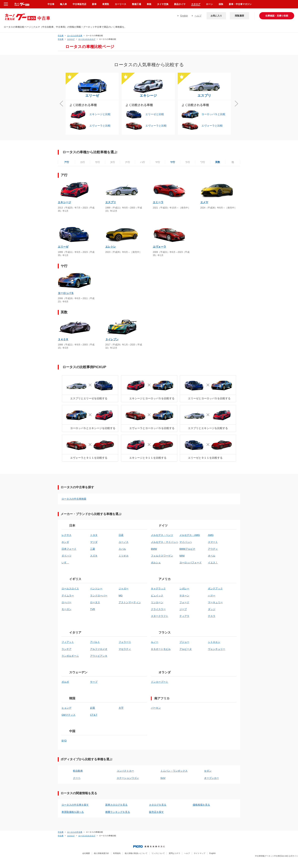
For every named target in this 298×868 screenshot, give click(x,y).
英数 (218, 162)
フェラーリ (125, 642)
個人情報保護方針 (101, 853)
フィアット (68, 642)
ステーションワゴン (128, 778)
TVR (93, 609)
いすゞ (65, 563)
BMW (154, 549)
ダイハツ (67, 556)
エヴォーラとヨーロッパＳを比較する (152, 428)
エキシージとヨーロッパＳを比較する (152, 398)
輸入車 (63, 4)
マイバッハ (186, 542)
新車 (94, 4)
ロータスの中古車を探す (75, 805)
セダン (208, 771)
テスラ (212, 616)
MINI (182, 556)
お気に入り (216, 16)
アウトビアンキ (99, 656)
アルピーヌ (186, 649)
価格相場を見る (201, 805)
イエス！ (213, 563)
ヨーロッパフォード (191, 563)
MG (121, 596)
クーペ (77, 778)
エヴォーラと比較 (100, 126)
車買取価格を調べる (73, 812)
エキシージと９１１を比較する (148, 458)
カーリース (120, 4)
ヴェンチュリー (217, 649)
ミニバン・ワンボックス (174, 771)
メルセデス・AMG (190, 535)
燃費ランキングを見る (118, 812)
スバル (122, 549)
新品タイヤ (180, 4)
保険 (221, 4)
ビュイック (157, 596)
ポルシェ (156, 563)
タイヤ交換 (163, 4)
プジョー (184, 642)
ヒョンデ (67, 708)
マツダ (94, 542)
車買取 (106, 4)
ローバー (67, 602)
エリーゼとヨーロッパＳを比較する (209, 398)
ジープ (183, 609)
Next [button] (236, 104)
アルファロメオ (99, 649)
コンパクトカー (125, 771)
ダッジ (212, 609)
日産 (121, 535)
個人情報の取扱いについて (136, 853)
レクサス (67, 535)
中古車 (61, 36)
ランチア (67, 649)
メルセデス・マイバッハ (164, 542)
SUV (163, 778)
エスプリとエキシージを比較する (208, 428)
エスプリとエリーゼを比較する (89, 398)
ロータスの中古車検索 (74, 499)
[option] (94, 104)
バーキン (156, 708)
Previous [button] (62, 104)
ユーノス (124, 542)
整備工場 (136, 4)
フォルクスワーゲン (162, 556)
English (184, 16)
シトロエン (214, 642)
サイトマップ (200, 853)
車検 (149, 4)
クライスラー (158, 609)
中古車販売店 (79, 4)
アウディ (213, 549)
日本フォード (69, 549)
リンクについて (158, 853)
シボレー (184, 588)
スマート (213, 542)
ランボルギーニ (70, 656)
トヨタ (94, 535)
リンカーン (157, 602)
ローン (209, 4)
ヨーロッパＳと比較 (213, 114)
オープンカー (212, 778)
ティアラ (184, 616)
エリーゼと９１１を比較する (205, 458)
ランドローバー (99, 596)
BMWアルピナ (187, 549)
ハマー (212, 596)
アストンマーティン (130, 602)
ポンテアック (215, 588)
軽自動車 (78, 771)
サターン (184, 596)
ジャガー (124, 588)
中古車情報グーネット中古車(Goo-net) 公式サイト (277, 856)
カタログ (71, 39)
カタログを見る (158, 805)
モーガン (67, 609)
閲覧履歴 (239, 16)
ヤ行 (173, 162)
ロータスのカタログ (87, 39)
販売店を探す (156, 812)
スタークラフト (160, 616)
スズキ (94, 556)
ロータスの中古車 (75, 36)
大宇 (121, 708)
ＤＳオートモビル (161, 649)
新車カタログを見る (116, 805)
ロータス (95, 602)
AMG (211, 535)
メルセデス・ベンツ (162, 535)
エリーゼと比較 (155, 114)
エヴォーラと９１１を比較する (89, 458)
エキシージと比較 (100, 114)
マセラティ (125, 649)
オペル (212, 556)
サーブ (94, 682)
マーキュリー (215, 602)
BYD (64, 741)
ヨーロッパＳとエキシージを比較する (93, 428)
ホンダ (65, 542)
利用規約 (117, 853)
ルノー (155, 642)
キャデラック (158, 588)
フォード (184, 602)
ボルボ (65, 682)
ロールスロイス (70, 588)
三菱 (93, 549)
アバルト (95, 642)
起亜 (93, 708)
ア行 (67, 162)
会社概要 (86, 853)
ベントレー (96, 588)
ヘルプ (198, 16)
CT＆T (94, 715)
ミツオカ (124, 556)
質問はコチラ (174, 853)
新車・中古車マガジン (240, 4)
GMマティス (69, 715)
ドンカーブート (160, 682)
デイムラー (68, 596)
